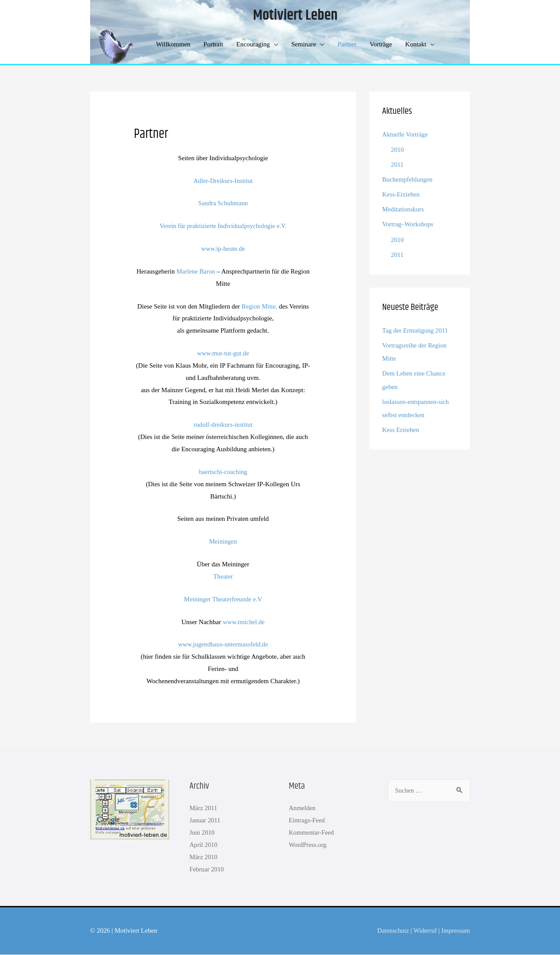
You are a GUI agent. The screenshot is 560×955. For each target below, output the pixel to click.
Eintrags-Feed (307, 821)
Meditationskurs (404, 209)
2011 (397, 165)
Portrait (213, 45)
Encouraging (253, 45)
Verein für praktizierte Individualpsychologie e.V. (223, 226)
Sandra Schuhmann (223, 204)
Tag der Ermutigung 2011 (416, 330)
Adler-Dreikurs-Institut (223, 181)
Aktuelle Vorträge (406, 135)
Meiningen (223, 542)
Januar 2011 (205, 821)
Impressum (455, 931)
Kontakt (416, 45)
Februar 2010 (207, 870)
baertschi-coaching (223, 472)
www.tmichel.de (244, 622)
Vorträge (381, 45)
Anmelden (302, 808)
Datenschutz (392, 931)
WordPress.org (308, 845)
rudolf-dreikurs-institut (223, 425)
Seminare (304, 45)
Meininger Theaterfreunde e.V (223, 600)
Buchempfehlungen (408, 179)
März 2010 (204, 857)
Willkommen (173, 45)
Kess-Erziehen (401, 194)
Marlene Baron (196, 272)
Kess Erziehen (401, 428)
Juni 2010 (202, 833)
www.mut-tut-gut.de (223, 354)
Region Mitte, (259, 307)
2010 (398, 150)
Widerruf (424, 931)
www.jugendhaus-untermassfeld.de (223, 645)
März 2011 (204, 808)
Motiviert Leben (295, 16)
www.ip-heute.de (223, 249)
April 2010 (204, 845)
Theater (223, 577)
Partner (347, 45)
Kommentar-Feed (312, 833)
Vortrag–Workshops (408, 224)
